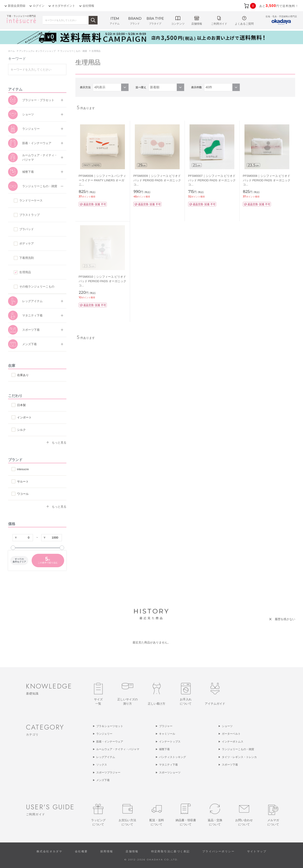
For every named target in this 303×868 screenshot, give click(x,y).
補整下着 (28, 172)
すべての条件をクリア (19, 560)
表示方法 (85, 87)
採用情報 (107, 851)
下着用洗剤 (27, 258)
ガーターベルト (231, 734)
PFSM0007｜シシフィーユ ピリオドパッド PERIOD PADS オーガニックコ (212, 180)
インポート (24, 417)
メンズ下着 (29, 344)
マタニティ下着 (32, 315)
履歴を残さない (285, 619)
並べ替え (141, 87)
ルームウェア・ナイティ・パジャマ (40, 157)
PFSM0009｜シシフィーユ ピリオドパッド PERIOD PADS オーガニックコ (157, 180)
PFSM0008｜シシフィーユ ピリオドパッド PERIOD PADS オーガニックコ (267, 180)
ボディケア (27, 244)
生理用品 (25, 272)
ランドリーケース (31, 200)
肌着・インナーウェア (37, 143)
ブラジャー (166, 726)
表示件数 (196, 87)
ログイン (39, 6)
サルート (23, 482)
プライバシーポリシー (218, 851)
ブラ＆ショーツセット (110, 726)
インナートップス (170, 742)
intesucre (23, 469)
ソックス (102, 765)
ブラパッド (27, 229)
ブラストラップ (29, 215)
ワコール (23, 494)
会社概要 (81, 851)
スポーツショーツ (170, 773)
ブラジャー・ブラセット (38, 100)
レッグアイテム (32, 301)
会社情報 (88, 6)
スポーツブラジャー (108, 773)
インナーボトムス (233, 742)
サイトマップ (257, 851)
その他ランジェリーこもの (37, 287)
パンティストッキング (172, 757)
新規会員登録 (17, 6)
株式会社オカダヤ (49, 851)
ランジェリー (31, 129)
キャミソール (167, 734)
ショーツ (28, 114)
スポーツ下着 (31, 330)
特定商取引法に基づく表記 (171, 851)
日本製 (21, 405)
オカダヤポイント (63, 6)
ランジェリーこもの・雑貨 (40, 186)
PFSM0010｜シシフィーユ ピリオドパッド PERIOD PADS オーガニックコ (102, 281)
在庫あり (23, 375)
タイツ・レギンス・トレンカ (239, 757)
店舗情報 (132, 851)
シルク (21, 430)
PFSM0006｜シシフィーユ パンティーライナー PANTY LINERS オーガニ (102, 180)
